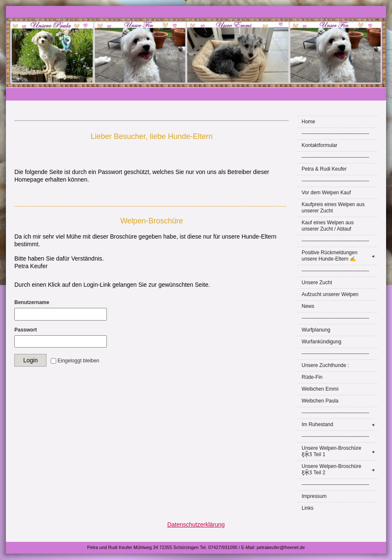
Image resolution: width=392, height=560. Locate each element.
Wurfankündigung (321, 342)
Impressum (314, 496)
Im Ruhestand (340, 425)
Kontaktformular (320, 145)
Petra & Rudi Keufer (324, 169)
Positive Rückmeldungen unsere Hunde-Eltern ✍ (340, 256)
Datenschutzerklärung (196, 525)
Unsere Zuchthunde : (325, 365)
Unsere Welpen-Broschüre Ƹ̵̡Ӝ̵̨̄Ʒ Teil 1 (340, 451)
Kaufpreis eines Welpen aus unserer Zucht (333, 208)
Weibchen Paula (320, 401)
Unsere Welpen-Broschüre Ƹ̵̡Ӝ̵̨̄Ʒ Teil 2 (340, 469)
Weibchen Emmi (320, 389)
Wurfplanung (316, 330)
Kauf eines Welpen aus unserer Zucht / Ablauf (328, 226)
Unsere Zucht (317, 283)
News (308, 306)
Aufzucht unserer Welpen (330, 294)
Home (308, 122)
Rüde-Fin (312, 377)
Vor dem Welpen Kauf (326, 193)
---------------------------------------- (335, 133)
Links (308, 508)
